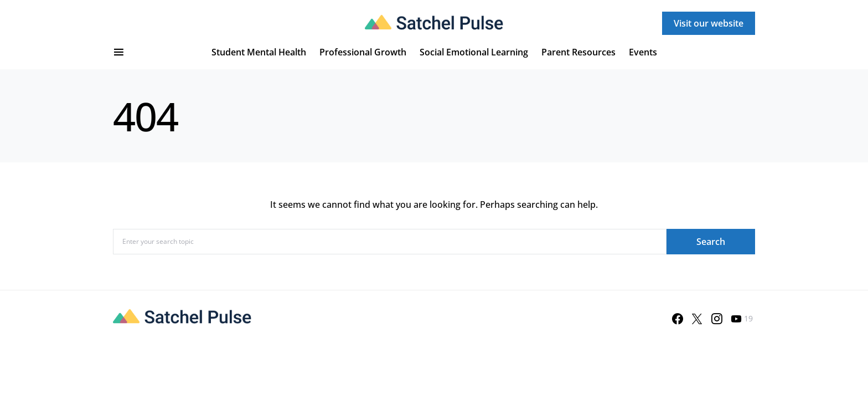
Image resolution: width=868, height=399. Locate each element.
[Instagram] (717, 319)
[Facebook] (678, 319)
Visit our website (709, 23)
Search (711, 242)
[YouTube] (742, 319)
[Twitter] (697, 319)
